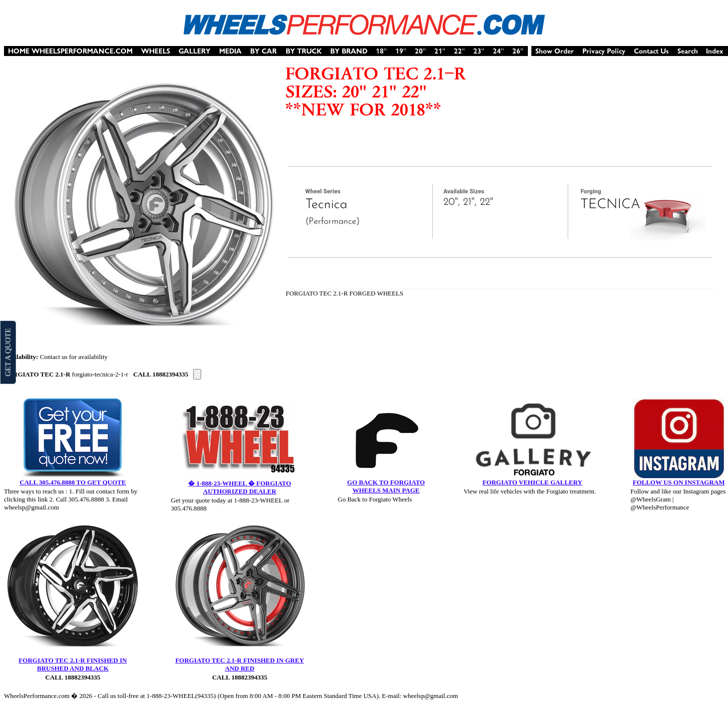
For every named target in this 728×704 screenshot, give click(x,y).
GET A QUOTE (8, 352)
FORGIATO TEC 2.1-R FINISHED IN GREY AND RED (239, 664)
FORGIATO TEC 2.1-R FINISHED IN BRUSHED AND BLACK (73, 664)
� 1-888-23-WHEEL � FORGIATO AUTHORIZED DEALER (240, 487)
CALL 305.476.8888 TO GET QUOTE (73, 482)
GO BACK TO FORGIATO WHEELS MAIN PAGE (386, 486)
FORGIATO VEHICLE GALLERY (532, 482)
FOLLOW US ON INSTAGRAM (678, 482)
